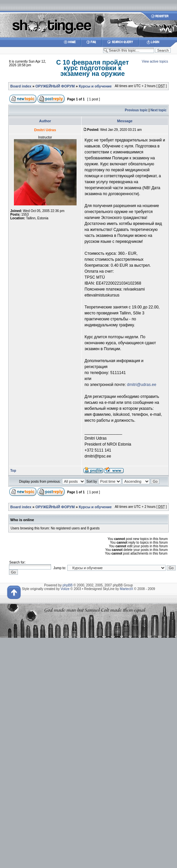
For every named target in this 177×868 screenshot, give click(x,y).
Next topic (158, 110)
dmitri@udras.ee (142, 385)
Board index (21, 86)
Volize (65, 589)
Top (13, 471)
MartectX (127, 589)
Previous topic (136, 110)
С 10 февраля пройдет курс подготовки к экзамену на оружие (92, 68)
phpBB (68, 585)
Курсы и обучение (95, 86)
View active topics (155, 61)
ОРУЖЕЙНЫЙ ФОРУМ (55, 86)
